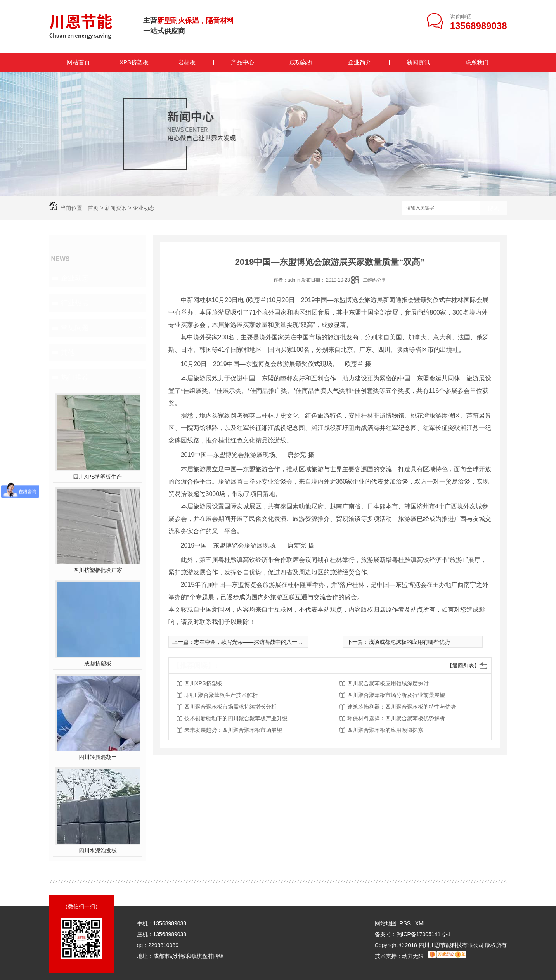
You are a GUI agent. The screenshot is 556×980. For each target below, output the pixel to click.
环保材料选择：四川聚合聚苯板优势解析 (396, 718)
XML (421, 923)
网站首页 (78, 62)
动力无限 (413, 956)
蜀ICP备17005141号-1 (424, 934)
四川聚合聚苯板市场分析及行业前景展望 (396, 695)
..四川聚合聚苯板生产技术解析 (221, 695)
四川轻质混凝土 (98, 757)
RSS (406, 923)
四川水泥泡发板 (98, 850)
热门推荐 (75, 377)
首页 (93, 208)
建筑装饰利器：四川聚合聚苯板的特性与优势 (402, 707)
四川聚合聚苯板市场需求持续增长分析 (230, 707)
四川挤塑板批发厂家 (98, 570)
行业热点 (75, 303)
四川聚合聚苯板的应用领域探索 (385, 730)
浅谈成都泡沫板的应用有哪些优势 (409, 642)
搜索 (494, 208)
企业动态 (144, 208)
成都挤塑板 (98, 664)
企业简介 (360, 62)
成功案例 (301, 62)
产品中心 (242, 62)
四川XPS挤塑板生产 (97, 477)
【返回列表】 (463, 665)
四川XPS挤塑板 (203, 683)
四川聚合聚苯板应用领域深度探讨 (388, 683)
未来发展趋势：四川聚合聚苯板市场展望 (233, 730)
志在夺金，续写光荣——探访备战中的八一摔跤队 (254, 642)
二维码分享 (374, 280)
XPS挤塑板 (134, 62)
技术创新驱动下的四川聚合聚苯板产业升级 (236, 718)
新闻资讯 (418, 62)
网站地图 (386, 923)
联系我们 (477, 62)
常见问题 (75, 328)
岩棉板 (187, 62)
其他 (68, 353)
